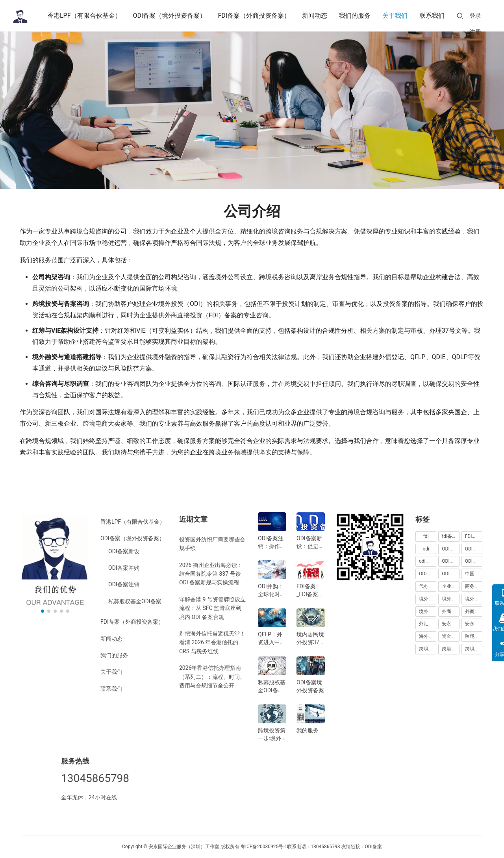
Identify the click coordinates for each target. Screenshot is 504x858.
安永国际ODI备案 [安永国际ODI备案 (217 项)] (474, 624)
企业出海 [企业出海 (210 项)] (450, 586)
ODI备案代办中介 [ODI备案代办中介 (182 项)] (474, 561)
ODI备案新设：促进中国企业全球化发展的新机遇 (310, 543)
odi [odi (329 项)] (426, 549)
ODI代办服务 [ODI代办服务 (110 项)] (474, 549)
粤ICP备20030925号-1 (264, 847)
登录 (475, 16)
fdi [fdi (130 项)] (426, 536)
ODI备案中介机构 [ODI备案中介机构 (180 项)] (450, 561)
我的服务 (308, 730)
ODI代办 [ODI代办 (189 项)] (450, 549)
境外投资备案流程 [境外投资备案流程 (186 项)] (474, 599)
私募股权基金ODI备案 (135, 601)
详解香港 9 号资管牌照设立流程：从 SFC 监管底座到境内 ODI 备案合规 (212, 608)
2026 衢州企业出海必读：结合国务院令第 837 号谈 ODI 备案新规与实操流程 (211, 574)
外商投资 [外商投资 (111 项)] (450, 612)
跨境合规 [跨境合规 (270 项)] (474, 636)
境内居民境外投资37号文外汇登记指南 (311, 639)
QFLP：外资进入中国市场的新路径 (272, 639)
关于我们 (395, 16)
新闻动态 (315, 16)
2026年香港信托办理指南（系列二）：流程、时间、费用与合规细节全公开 (212, 677)
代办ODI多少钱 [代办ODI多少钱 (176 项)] (428, 586)
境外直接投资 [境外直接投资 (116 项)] (428, 612)
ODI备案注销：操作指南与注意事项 (272, 543)
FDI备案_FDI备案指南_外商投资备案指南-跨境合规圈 (310, 591)
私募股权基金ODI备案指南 (272, 687)
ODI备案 (373, 847)
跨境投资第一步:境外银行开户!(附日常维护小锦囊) (272, 735)
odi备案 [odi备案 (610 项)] (427, 561)
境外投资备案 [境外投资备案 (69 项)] (450, 599)
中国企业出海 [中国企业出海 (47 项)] (474, 574)
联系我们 (432, 16)
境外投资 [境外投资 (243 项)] (428, 599)
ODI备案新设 (124, 551)
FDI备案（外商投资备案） (254, 16)
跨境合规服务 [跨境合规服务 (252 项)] (450, 649)
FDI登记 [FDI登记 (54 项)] (473, 536)
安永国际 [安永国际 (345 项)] (450, 624)
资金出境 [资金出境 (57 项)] (450, 636)
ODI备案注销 (124, 584)
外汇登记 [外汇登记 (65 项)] (428, 624)
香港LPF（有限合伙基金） (84, 16)
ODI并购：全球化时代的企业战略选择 (272, 591)
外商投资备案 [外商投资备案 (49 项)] (474, 612)
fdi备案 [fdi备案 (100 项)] (449, 536)
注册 (475, 32)
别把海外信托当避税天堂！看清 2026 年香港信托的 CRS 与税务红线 (212, 642)
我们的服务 (355, 16)
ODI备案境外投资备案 (310, 686)
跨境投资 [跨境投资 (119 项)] (474, 649)
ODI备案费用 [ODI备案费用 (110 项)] (428, 574)
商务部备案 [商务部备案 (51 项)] (474, 586)
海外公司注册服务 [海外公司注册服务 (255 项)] (428, 636)
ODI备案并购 (124, 568)
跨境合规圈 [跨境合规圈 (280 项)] (428, 649)
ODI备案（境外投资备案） (170, 16)
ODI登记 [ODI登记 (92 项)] (450, 574)
